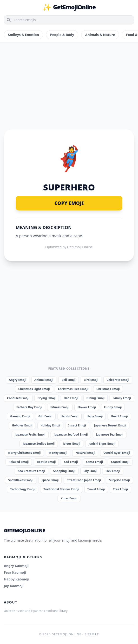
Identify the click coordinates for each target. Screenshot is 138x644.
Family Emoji (122, 398)
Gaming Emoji (20, 416)
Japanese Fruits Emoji (30, 434)
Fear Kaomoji (15, 572)
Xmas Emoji (69, 498)
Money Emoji (58, 453)
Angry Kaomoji (16, 566)
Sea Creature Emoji (31, 471)
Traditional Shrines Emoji (61, 489)
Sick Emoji (113, 471)
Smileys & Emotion (23, 35)
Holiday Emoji (50, 425)
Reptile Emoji (46, 462)
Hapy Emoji (95, 416)
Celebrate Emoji (118, 380)
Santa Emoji (94, 462)
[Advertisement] (69, 80)
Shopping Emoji (64, 471)
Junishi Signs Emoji (102, 444)
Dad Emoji (71, 398)
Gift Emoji (45, 416)
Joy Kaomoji (14, 586)
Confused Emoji (18, 398)
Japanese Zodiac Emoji (39, 444)
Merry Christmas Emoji (24, 453)
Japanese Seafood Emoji (71, 434)
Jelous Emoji (72, 444)
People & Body (62, 35)
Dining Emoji (95, 398)
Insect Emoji (77, 425)
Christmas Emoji (108, 389)
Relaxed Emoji (19, 462)
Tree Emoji (120, 489)
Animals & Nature (100, 35)
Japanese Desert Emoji (110, 425)
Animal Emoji (44, 380)
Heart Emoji (119, 416)
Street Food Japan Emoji (84, 480)
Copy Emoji (69, 203)
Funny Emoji (113, 407)
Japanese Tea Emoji (110, 434)
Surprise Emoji (119, 480)
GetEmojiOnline (69, 7)
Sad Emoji (71, 462)
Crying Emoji (47, 398)
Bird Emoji (91, 380)
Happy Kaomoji (16, 579)
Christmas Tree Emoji (73, 389)
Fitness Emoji (60, 407)
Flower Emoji (87, 407)
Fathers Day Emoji (29, 407)
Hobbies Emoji (22, 425)
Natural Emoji (85, 453)
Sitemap (92, 634)
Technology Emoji (23, 489)
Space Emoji (50, 480)
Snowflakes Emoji (21, 480)
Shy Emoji (90, 471)
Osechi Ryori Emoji (117, 453)
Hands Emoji (70, 416)
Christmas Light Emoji (34, 389)
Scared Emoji (120, 462)
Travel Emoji (96, 489)
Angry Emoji (18, 380)
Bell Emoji (69, 380)
